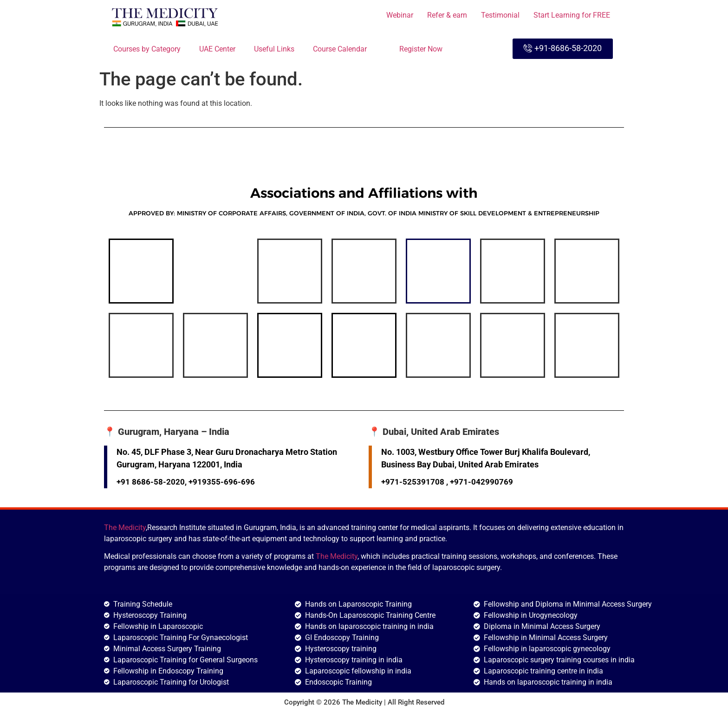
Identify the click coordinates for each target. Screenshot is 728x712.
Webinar (400, 15)
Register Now (421, 49)
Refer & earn (447, 15)
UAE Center (217, 49)
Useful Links (274, 49)
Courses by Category (147, 49)
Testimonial (500, 15)
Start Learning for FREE (572, 15)
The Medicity (125, 528)
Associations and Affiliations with (364, 193)
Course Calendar (347, 48)
